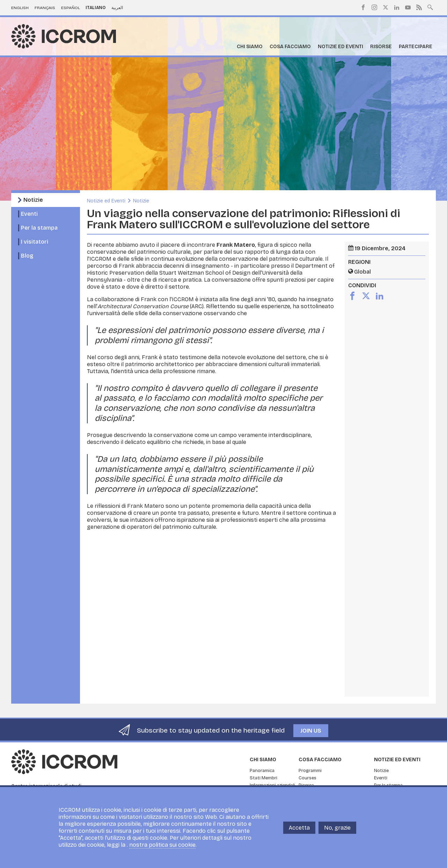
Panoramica (262, 771)
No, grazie (337, 828)
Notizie (33, 200)
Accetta (299, 828)
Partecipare (416, 47)
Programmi (310, 771)
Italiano (96, 8)
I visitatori (35, 242)
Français (45, 8)
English (20, 8)
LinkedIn (397, 7)
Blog (27, 256)
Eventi (29, 214)
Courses (307, 778)
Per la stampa (39, 228)
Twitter (386, 7)
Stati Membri (263, 778)
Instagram (374, 7)
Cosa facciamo (290, 47)
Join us (311, 731)
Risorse (381, 47)
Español (71, 8)
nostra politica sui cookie (162, 845)
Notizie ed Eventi (340, 47)
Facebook (363, 7)
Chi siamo (250, 47)
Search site (430, 7)
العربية (117, 8)
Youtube (408, 7)
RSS (419, 7)
